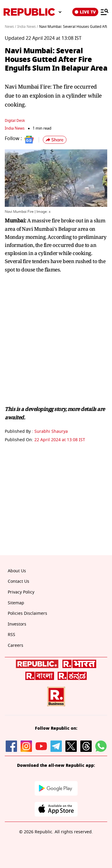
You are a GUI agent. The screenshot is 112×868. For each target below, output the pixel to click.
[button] (55, 140)
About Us (17, 571)
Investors (17, 624)
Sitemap (16, 603)
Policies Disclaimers (27, 613)
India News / (28, 27)
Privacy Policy (21, 592)
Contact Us (19, 581)
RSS (11, 635)
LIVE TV (85, 12)
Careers (16, 645)
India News (15, 128)
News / (10, 27)
